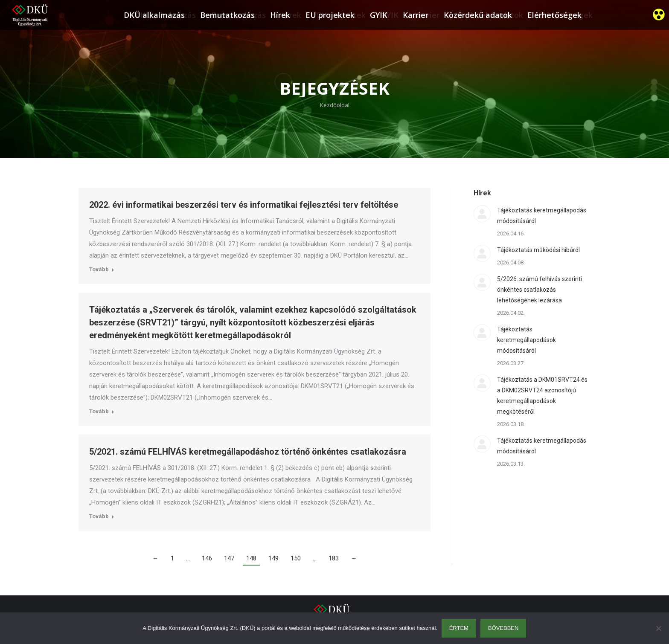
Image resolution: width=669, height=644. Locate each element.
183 (334, 558)
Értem (459, 628)
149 (273, 558)
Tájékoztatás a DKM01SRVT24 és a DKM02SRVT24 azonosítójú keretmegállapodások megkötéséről (542, 396)
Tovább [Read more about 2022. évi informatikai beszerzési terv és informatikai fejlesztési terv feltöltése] (99, 269)
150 (296, 558)
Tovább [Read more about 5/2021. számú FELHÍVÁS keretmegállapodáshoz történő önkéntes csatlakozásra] (99, 516)
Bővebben (503, 628)
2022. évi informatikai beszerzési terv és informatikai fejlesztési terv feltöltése (244, 205)
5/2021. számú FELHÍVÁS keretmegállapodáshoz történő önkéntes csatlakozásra (248, 452)
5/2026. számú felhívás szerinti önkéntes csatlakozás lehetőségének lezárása (540, 290)
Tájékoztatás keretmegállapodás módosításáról (542, 216)
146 (207, 558)
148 (251, 558)
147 (229, 558)
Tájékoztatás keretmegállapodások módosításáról (526, 340)
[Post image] (482, 214)
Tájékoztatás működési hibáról (538, 250)
